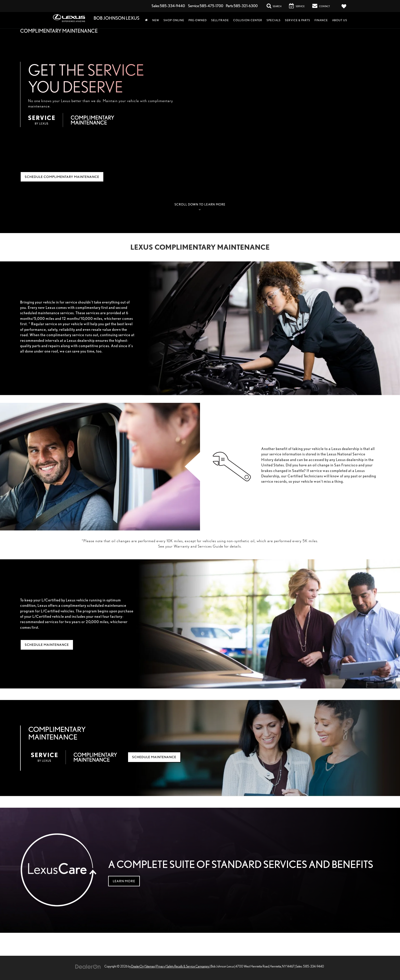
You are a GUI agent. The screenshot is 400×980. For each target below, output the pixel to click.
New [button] (156, 20)
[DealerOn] (88, 966)
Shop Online (174, 20)
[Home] (146, 20)
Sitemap (150, 966)
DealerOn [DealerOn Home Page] (137, 966)
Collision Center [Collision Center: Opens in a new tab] (248, 20)
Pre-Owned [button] (198, 20)
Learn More (124, 881)
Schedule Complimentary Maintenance (62, 177)
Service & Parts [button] (298, 20)
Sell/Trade (220, 20)
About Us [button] (340, 20)
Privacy (161, 966)
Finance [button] (321, 20)
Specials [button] (274, 20)
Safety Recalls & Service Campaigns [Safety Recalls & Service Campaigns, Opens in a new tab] (188, 966)
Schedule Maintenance (47, 645)
